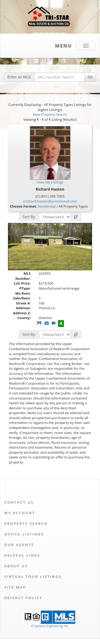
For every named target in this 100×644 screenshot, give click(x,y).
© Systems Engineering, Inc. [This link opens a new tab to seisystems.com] (50, 626)
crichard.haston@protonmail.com (50, 201)
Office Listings (24, 534)
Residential (47, 206)
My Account (20, 513)
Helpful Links (22, 555)
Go (90, 77)
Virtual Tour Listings (33, 577)
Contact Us (19, 502)
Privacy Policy (23, 598)
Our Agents (19, 545)
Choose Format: (23, 206)
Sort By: (29, 217)
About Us (16, 566)
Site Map (15, 587)
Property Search (26, 523)
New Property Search (50, 114)
